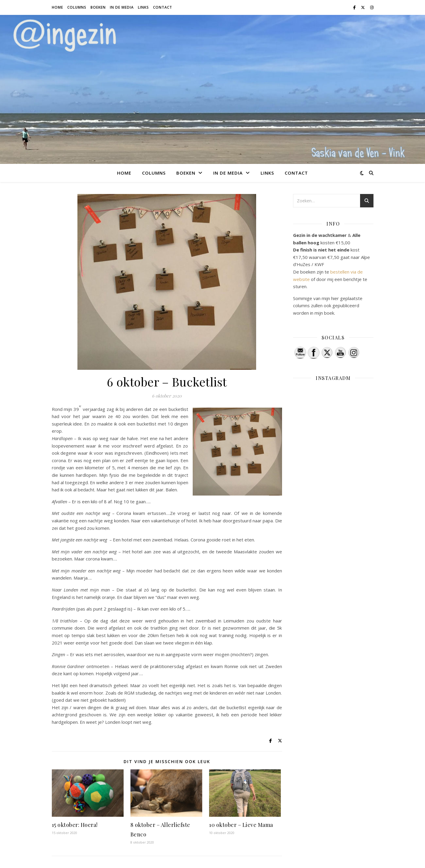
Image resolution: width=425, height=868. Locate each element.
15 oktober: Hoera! (75, 825)
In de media (122, 7)
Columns (77, 7)
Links (143, 7)
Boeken (98, 7)
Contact (163, 7)
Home (57, 7)
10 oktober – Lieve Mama (241, 825)
